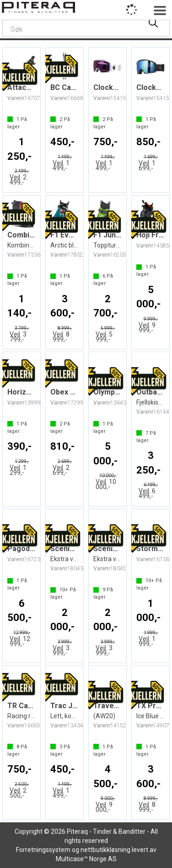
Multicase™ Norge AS (86, 859)
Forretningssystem (43, 850)
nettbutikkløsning (105, 850)
